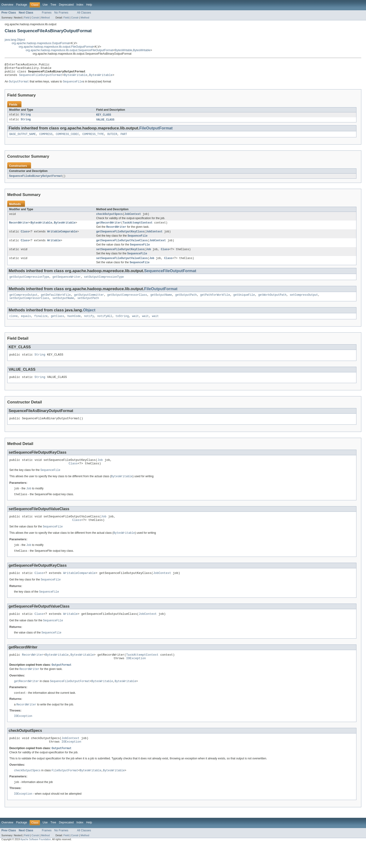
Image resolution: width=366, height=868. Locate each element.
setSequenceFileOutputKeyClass (120, 256)
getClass (58, 326)
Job (148, 256)
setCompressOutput (304, 304)
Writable (54, 247)
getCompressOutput (23, 304)
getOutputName (161, 304)
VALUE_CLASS (105, 123)
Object (89, 320)
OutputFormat (62, 686)
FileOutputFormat (156, 132)
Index (80, 5)
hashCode (74, 326)
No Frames (61, 13)
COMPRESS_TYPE (93, 138)
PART (124, 138)
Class (25, 237)
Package (22, 5)
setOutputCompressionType (104, 285)
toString (122, 326)
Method (45, 18)
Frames (47, 13)
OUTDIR (112, 138)
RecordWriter (19, 228)
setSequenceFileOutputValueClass (122, 266)
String (26, 118)
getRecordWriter (109, 228)
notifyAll (105, 326)
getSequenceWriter (67, 285)
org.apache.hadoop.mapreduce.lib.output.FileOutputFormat (56, 47)
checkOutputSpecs (109, 219)
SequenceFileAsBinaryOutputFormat (36, 180)
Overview (7, 5)
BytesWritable (124, 50)
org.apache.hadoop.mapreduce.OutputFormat (40, 43)
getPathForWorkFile (215, 304)
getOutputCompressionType (29, 285)
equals (26, 326)
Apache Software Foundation (36, 864)
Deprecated (66, 5)
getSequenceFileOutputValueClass (122, 247)
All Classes (84, 13)
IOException (136, 679)
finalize (41, 326)
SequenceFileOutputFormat (41, 78)
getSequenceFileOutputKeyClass (120, 237)
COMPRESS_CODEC (67, 138)
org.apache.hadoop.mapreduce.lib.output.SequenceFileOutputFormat (69, 50)
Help (89, 5)
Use (45, 5)
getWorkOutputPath (272, 304)
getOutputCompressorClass (127, 304)
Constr (35, 18)
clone (14, 326)
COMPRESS (46, 138)
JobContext (133, 219)
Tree (53, 5)
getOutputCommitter (89, 304)
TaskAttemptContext (138, 228)
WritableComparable (62, 237)
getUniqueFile (244, 304)
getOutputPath (186, 304)
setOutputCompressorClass (29, 308)
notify (89, 326)
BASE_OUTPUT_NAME (23, 138)
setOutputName (63, 308)
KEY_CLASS (104, 118)
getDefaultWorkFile (56, 304)
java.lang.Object (15, 40)
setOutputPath (88, 308)
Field (27, 18)
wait (135, 326)
